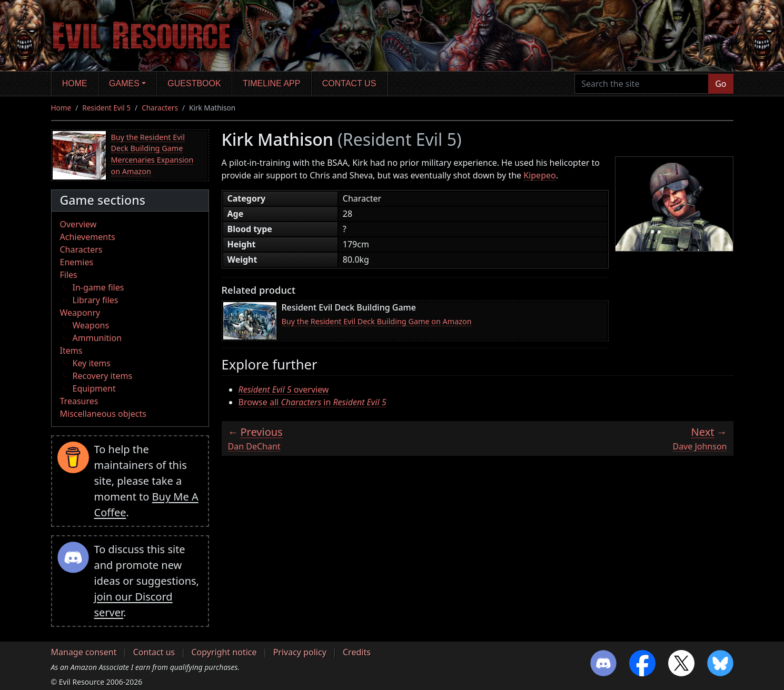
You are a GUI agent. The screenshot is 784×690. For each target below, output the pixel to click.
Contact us (349, 83)
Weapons (91, 325)
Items (71, 351)
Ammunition (97, 338)
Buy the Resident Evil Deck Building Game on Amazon (377, 321)
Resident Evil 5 (106, 108)
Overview (78, 224)
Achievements (88, 237)
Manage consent (84, 652)
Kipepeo (539, 175)
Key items (92, 363)
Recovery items (103, 376)
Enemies (77, 262)
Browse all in (312, 402)
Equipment (94, 388)
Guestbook (194, 83)
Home (75, 83)
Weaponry (80, 313)
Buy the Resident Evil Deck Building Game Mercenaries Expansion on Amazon (152, 154)
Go (721, 84)
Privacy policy (300, 652)
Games (124, 83)
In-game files (98, 287)
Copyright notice (224, 652)
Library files (96, 300)
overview (284, 389)
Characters (160, 108)
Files (69, 275)
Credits (357, 652)
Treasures (79, 401)
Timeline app (271, 83)
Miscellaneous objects (103, 414)
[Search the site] (642, 84)
